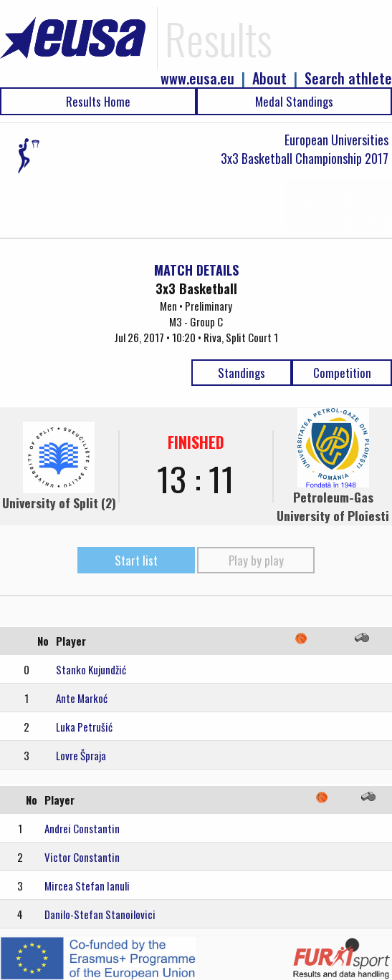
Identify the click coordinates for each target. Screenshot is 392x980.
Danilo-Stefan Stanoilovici (100, 914)
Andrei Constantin (82, 828)
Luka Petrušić (84, 727)
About (269, 78)
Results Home (98, 101)
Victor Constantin (82, 857)
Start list (136, 560)
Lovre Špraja (81, 755)
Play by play (256, 560)
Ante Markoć (82, 698)
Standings (242, 373)
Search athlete (348, 78)
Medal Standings (294, 101)
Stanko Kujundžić (91, 669)
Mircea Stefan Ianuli (87, 886)
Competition (342, 373)
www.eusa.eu (197, 78)
